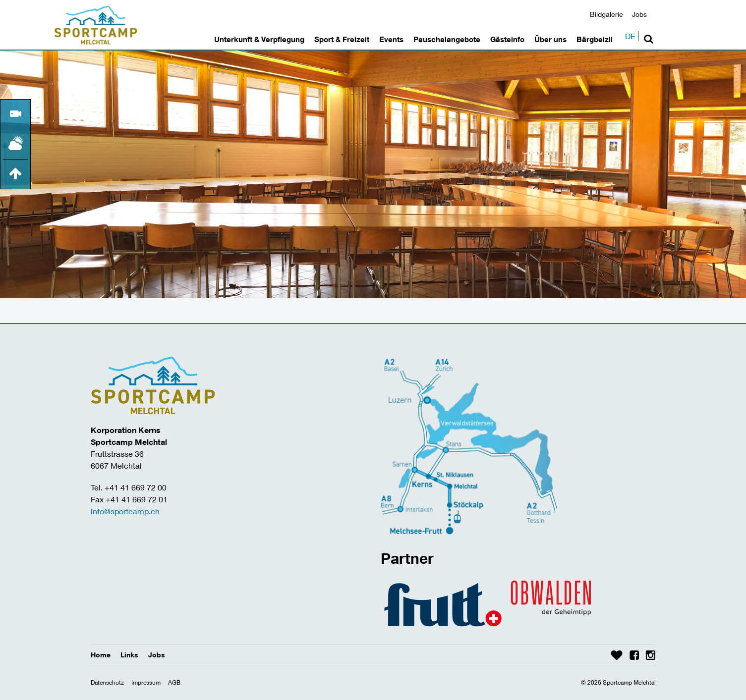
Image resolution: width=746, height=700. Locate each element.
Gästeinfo (507, 39)
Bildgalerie (606, 14)
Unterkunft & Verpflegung (259, 39)
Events (391, 39)
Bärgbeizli (595, 39)
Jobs (639, 14)
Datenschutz (107, 682)
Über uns (550, 39)
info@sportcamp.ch (125, 511)
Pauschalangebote (447, 39)
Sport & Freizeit (342, 39)
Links (129, 655)
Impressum (146, 682)
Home (101, 655)
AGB (174, 682)
